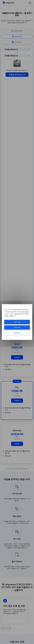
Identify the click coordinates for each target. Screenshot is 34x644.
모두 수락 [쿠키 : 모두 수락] (17, 322)
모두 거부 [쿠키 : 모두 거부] (17, 327)
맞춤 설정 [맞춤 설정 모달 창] (17, 333)
